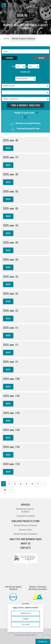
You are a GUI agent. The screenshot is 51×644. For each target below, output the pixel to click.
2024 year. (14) (11, 430)
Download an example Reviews (28, 123)
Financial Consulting (25, 516)
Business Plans (25, 530)
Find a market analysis (25, 105)
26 (5, 490)
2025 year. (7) (11, 157)
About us (25, 544)
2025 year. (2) (11, 294)
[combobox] (20, 66)
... (44, 484)
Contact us (43, 641)
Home (6, 39)
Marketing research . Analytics (25, 510)
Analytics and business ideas (25, 539)
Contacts (25, 548)
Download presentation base (28, 128)
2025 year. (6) (11, 174)
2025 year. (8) (11, 140)
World (41, 58)
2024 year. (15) (11, 396)
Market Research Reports (25, 526)
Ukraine (10, 58)
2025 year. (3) (11, 260)
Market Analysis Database (23, 39)
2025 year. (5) (11, 191)
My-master (31, 635)
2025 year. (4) (11, 225)
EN (44, 4)
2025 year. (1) (11, 328)
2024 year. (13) (11, 464)
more (8, 148)
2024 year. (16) (11, 379)
